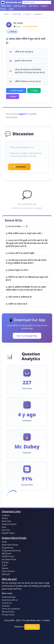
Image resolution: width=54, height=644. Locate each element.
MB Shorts (7, 554)
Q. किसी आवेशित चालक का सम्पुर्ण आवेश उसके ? (24, 233)
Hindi (4, 542)
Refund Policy (8, 612)
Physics (28, 14)
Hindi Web (17, 14)
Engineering (7, 548)
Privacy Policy (8, 615)
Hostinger (32, 627)
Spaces (5, 568)
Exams (5, 518)
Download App (9, 597)
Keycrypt (6, 574)
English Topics (8, 533)
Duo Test (6, 530)
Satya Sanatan (8, 571)
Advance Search (9, 524)
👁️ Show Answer (16, 91)
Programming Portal (11, 551)
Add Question (20, 6)
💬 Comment (19, 167)
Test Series (34, 6)
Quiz (4, 527)
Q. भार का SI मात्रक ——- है (17, 226)
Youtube (6, 606)
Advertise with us (10, 600)
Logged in (22, 114)
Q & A (4, 565)
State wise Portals (10, 545)
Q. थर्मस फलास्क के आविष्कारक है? (19, 297)
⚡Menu (13, 96)
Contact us (7, 603)
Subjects (6, 515)
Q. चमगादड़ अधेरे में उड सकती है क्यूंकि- (20, 253)
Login (11, 9)
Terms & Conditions (11, 609)
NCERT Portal (8, 556)
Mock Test (6, 521)
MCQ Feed (6, 6)
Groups (5, 562)
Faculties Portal (9, 559)
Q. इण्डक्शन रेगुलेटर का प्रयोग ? (17, 270)
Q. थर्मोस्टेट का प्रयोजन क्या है (16, 304)
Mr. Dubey (18, 23)
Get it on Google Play (27, 336)
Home (6, 14)
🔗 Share (34, 91)
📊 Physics (12, 32)
